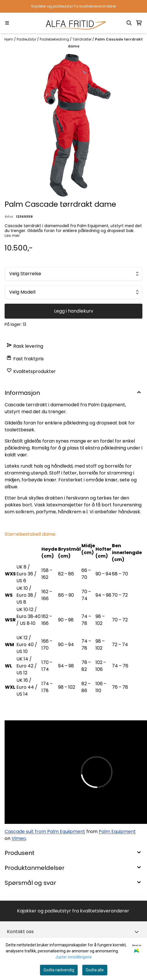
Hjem (9, 39)
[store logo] (73, 23)
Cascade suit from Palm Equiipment (45, 831)
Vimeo (19, 838)
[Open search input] (129, 23)
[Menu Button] (7, 23)
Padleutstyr (27, 39)
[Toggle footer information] (138, 932)
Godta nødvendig (59, 970)
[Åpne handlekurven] (139, 23)
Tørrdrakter (82, 39)
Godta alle (95, 970)
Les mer (12, 236)
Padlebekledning (55, 39)
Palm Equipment (117, 831)
